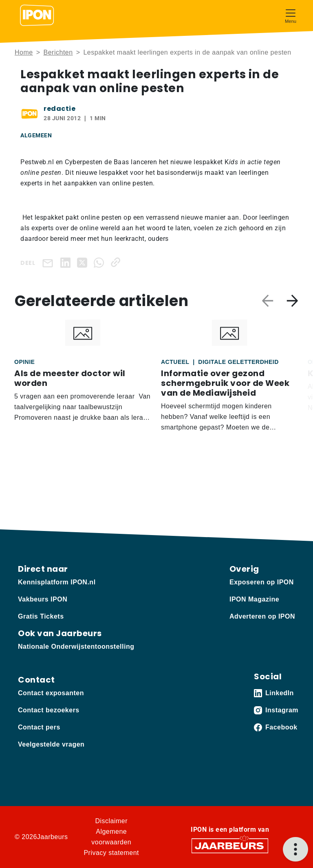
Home (24, 52)
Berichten (58, 52)
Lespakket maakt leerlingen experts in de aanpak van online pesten (187, 52)
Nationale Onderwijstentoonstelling (76, 647)
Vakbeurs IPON (43, 599)
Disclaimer (111, 821)
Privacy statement (111, 853)
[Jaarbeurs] (230, 845)
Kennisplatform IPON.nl (57, 582)
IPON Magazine (254, 599)
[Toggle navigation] (291, 15)
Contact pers (39, 727)
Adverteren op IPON (262, 616)
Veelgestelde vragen (51, 744)
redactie (60, 109)
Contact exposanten (51, 693)
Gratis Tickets (41, 616)
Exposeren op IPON (262, 582)
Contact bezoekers (49, 710)
